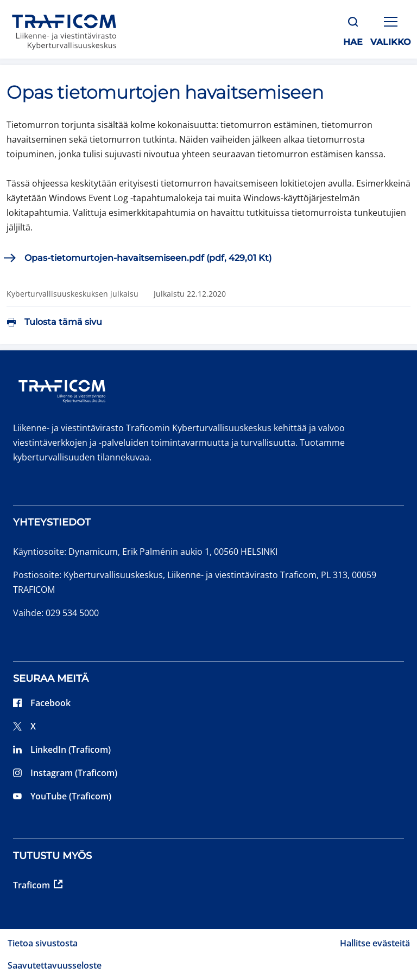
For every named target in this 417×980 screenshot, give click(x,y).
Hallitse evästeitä (375, 943)
